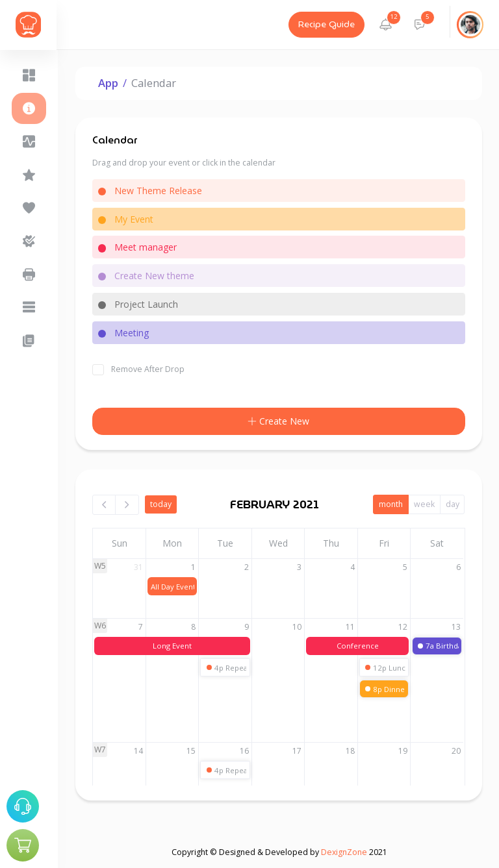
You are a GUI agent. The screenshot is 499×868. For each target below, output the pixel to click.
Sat (438, 543)
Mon (173, 543)
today (161, 504)
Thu (332, 543)
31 (139, 567)
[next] (128, 505)
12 (404, 627)
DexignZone (344, 852)
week (424, 504)
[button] (386, 25)
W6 (101, 626)
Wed (279, 543)
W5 (101, 566)
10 (298, 627)
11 (351, 627)
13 (457, 627)
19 (404, 751)
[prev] (105, 505)
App (109, 83)
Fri (385, 543)
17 (298, 751)
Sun (120, 543)
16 (245, 751)
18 (351, 751)
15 (192, 751)
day (453, 504)
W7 (101, 750)
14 (139, 751)
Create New (279, 422)
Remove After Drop (148, 369)
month (391, 504)
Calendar (154, 83)
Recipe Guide (326, 25)
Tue (226, 543)
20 (457, 751)
